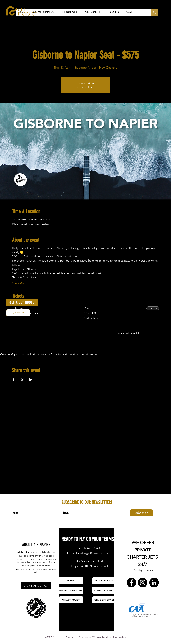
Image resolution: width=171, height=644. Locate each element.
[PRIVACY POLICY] (71, 600)
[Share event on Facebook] (14, 380)
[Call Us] (18, 313)
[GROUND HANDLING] (71, 590)
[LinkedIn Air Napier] (154, 583)
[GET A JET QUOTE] (22, 302)
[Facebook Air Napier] (131, 583)
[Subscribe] (141, 513)
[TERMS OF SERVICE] (105, 600)
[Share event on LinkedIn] (31, 380)
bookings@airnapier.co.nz (94, 553)
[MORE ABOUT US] (36, 585)
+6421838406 (92, 548)
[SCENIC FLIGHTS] (105, 581)
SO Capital (85, 637)
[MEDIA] (71, 581)
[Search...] (135, 12)
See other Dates (85, 87)
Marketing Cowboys (116, 637)
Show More (19, 283)
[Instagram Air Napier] (143, 583)
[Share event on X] (22, 380)
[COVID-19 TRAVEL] (105, 590)
